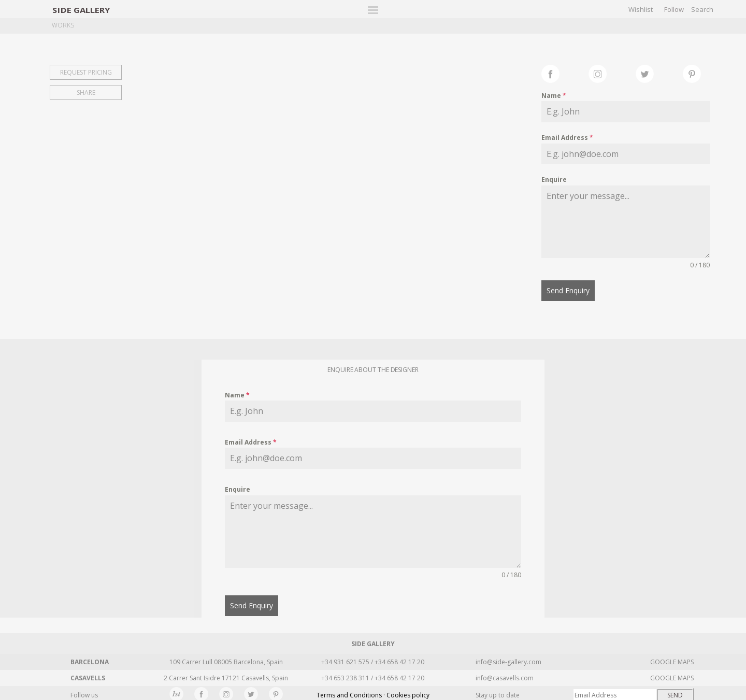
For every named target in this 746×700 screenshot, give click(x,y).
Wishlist (641, 9)
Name (554, 96)
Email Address (567, 138)
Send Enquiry (568, 290)
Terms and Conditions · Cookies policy (373, 692)
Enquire (554, 180)
